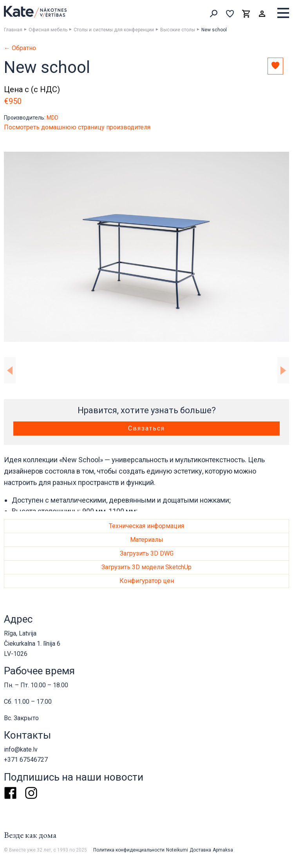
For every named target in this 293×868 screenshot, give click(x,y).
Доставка (200, 850)
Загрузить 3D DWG (147, 553)
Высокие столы (178, 30)
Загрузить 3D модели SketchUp (146, 567)
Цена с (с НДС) (32, 89)
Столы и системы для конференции (114, 30)
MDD (52, 118)
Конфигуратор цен (147, 581)
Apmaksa (223, 850)
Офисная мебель (48, 30)
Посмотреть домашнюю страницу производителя (77, 127)
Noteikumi (177, 850)
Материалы (147, 540)
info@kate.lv (21, 749)
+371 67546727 (26, 760)
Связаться (146, 428)
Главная (13, 30)
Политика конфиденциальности (129, 850)
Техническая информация (146, 526)
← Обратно (20, 48)
